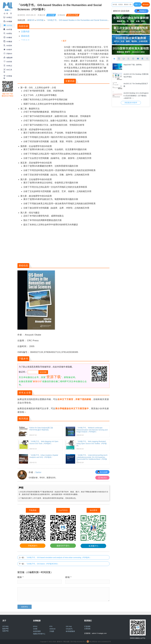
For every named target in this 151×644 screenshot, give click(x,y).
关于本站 (5, 626)
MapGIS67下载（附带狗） (133, 65)
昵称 (21, 577)
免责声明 (5, 631)
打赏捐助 (87, 626)
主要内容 (25, 32)
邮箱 (68, 577)
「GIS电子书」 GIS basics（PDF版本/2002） (42, 564)
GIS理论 (8, 34)
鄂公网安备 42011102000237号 (100, 642)
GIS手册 (8, 29)
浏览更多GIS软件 (131, 103)
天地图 (52, 631)
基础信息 (25, 36)
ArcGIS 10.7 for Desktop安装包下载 (136, 85)
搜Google (146, 4)
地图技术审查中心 (39, 634)
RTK (51, 626)
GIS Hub (69, 626)
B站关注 (102, 478)
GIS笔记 (8, 17)
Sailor (38, 472)
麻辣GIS (31, 20)
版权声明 (5, 629)
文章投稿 (87, 629)
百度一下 (137, 4)
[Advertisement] (40, 62)
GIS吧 (35, 629)
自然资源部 (37, 631)
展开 (65, 41)
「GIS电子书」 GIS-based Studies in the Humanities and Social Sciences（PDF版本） (82, 20)
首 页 (8, 13)
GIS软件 (8, 50)
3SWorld (52, 629)
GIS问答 (8, 62)
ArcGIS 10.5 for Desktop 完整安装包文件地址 (136, 75)
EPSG (35, 626)
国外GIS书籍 (73, 15)
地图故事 (8, 58)
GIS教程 (8, 38)
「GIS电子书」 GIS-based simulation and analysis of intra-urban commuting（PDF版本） (58, 557)
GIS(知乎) (69, 629)
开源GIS (8, 54)
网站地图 (66, 642)
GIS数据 (8, 42)
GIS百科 (8, 46)
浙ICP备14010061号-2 (78, 642)
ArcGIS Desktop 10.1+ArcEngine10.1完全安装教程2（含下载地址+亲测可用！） (136, 95)
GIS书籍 (8, 25)
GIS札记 (8, 66)
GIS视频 (8, 21)
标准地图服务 (70, 631)
